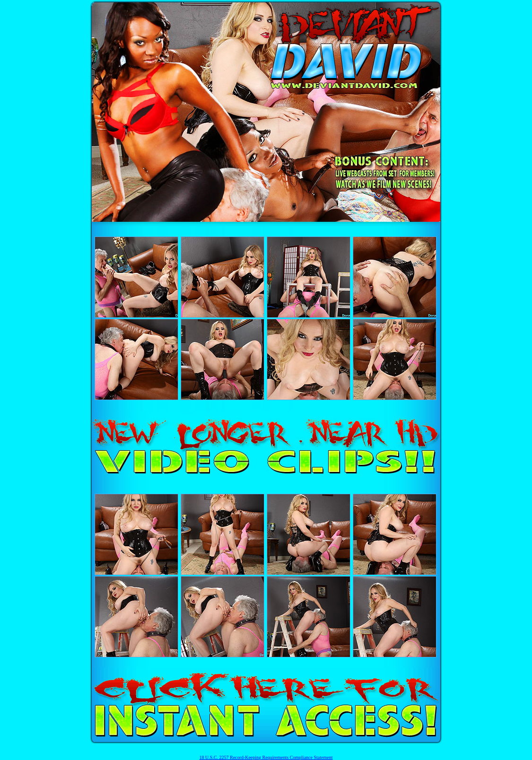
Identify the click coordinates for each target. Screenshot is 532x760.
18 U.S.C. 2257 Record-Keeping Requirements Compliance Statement (266, 757)
